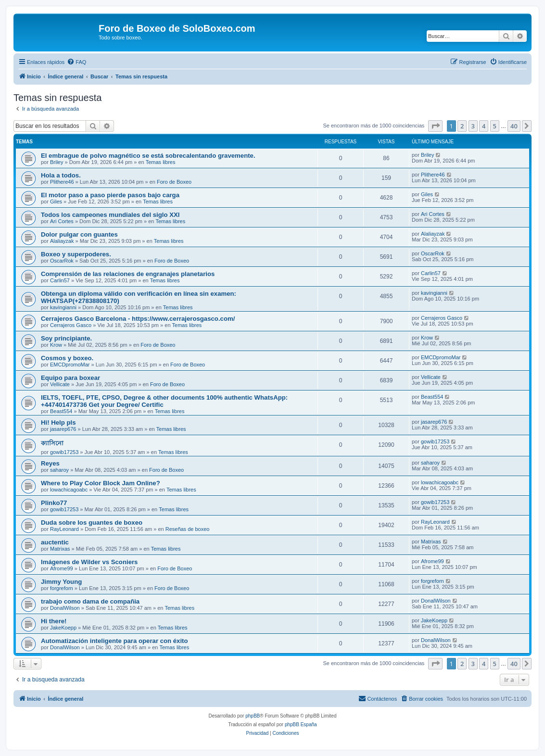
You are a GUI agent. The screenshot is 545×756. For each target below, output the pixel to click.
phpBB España (301, 724)
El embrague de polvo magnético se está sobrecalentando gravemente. (148, 156)
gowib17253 (64, 452)
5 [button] (495, 126)
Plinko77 (54, 503)
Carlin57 (60, 280)
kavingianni (63, 307)
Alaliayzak (62, 241)
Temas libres (161, 162)
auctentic (55, 542)
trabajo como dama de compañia (90, 601)
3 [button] (473, 126)
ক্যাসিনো (52, 443)
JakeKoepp (63, 628)
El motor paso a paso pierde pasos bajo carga (110, 195)
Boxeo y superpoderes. (76, 254)
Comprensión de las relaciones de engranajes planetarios (128, 274)
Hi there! (54, 621)
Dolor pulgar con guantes (79, 234)
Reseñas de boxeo (188, 529)
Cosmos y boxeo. (67, 358)
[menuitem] (76, 62)
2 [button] (462, 126)
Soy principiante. (66, 338)
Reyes (50, 463)
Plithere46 (62, 182)
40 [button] (514, 126)
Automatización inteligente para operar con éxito (114, 641)
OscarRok (62, 261)
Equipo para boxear (70, 378)
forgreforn (62, 588)
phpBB (253, 716)
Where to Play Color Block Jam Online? (101, 483)
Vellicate (60, 384)
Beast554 (61, 411)
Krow (56, 345)
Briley (57, 162)
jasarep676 (63, 429)
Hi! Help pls (58, 422)
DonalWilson (65, 608)
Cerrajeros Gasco (71, 325)
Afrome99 (62, 568)
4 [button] (484, 126)
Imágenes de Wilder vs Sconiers (89, 562)
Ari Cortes (62, 221)
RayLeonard (64, 529)
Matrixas (60, 549)
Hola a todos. (61, 175)
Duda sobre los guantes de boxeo (92, 523)
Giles (56, 202)
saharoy (59, 470)
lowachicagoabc (69, 490)
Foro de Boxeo (174, 182)
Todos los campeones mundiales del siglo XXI (110, 215)
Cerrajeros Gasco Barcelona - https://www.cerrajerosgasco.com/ (138, 319)
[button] (435, 126)
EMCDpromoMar (70, 365)
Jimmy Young (61, 582)
